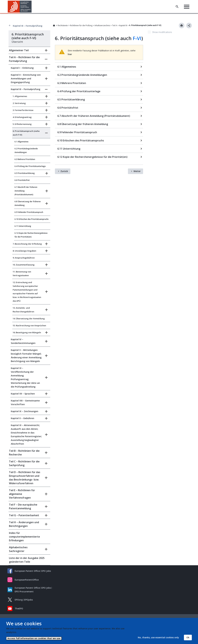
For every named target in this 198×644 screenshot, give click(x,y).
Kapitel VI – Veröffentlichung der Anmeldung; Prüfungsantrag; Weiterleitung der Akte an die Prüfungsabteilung (25, 377)
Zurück (64, 171)
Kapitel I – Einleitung (22, 68)
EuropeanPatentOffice (27, 580)
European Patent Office (27, 571)
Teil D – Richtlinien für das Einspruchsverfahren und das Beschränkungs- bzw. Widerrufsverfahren (25, 478)
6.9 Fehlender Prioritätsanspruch (29, 212)
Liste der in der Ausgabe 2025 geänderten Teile (27, 560)
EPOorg (19, 600)
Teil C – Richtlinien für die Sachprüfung (24, 463)
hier (70, 54)
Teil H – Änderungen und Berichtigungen (24, 524)
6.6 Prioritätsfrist (22, 180)
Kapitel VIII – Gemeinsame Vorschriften (25, 402)
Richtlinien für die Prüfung (81, 25)
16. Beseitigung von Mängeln (27, 332)
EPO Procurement (24, 591)
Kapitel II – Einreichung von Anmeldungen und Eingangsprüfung (26, 79)
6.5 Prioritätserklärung (25, 173)
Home (54, 26)
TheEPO (19, 608)
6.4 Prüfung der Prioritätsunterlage (30, 166)
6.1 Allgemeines (22, 142)
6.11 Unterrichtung (23, 226)
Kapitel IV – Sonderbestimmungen (23, 341)
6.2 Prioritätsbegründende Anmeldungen (26, 150)
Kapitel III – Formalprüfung (28, 26)
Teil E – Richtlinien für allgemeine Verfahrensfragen (22, 494)
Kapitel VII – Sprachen (23, 394)
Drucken (182, 26)
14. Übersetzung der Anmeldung (29, 319)
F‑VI (137, 38)
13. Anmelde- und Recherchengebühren (23, 310)
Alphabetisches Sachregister (18, 549)
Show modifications (162, 32)
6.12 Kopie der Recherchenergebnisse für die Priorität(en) (31, 235)
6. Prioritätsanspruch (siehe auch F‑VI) (26, 133)
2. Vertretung (19, 103)
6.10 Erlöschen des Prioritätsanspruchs (32, 219)
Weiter (137, 171)
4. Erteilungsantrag (22, 117)
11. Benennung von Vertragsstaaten (22, 274)
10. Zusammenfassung (24, 265)
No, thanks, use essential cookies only (158, 637)
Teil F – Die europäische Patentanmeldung (23, 506)
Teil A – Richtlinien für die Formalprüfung (24, 59)
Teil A (115, 25)
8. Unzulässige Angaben (24, 251)
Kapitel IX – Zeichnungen (25, 411)
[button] (32, 7)
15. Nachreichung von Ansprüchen (29, 325)
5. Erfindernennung (22, 124)
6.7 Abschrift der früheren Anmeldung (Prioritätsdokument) (26, 191)
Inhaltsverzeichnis (102, 25)
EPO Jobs (46, 571)
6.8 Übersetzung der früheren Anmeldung (28, 203)
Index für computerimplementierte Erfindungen (24, 537)
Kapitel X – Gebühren (23, 418)
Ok (188, 637)
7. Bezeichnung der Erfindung (27, 244)
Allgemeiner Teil (19, 50)
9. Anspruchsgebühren (24, 258)
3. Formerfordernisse (23, 110)
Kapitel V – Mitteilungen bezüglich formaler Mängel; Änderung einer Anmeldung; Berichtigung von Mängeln (26, 356)
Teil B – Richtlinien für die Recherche (24, 453)
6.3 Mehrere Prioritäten (25, 159)
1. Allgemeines (20, 96)
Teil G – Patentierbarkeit (24, 515)
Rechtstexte (63, 25)
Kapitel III (123, 25)
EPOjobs (28, 600)
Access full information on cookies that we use (34, 638)
